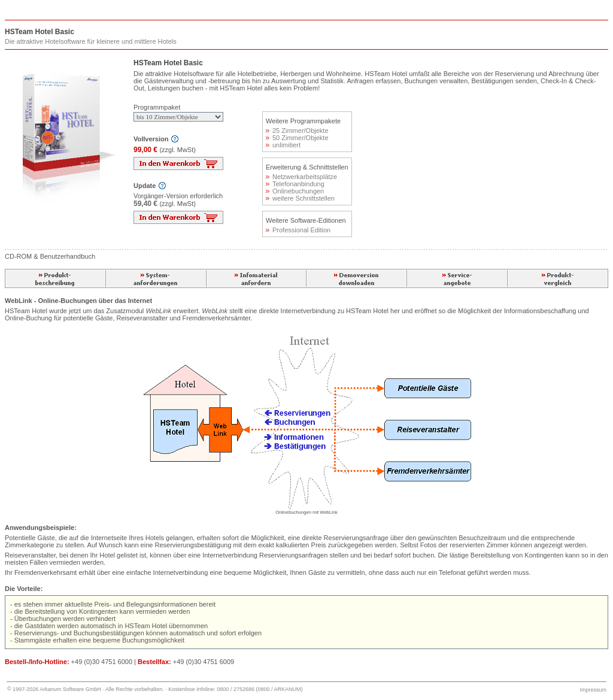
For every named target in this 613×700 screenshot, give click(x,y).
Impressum (593, 690)
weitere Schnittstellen (300, 198)
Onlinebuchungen (295, 191)
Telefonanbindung (295, 184)
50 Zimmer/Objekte (297, 138)
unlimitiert (283, 145)
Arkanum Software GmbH (70, 689)
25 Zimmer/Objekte (297, 131)
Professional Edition (298, 230)
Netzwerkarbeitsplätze (301, 177)
